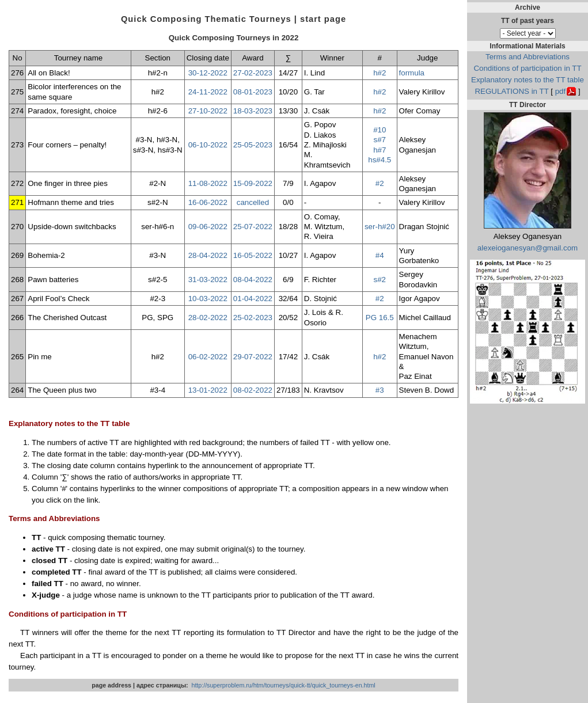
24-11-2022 (208, 92)
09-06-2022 (208, 227)
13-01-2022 (208, 390)
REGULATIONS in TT (511, 91)
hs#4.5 (380, 160)
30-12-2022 (208, 73)
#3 (380, 390)
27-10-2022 (208, 111)
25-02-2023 (253, 318)
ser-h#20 (380, 227)
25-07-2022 (253, 227)
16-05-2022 (253, 255)
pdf (561, 91)
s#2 (380, 280)
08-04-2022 (253, 280)
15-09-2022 (253, 183)
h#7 (380, 150)
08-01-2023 (253, 92)
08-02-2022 (253, 390)
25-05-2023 (253, 145)
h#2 (380, 73)
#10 (380, 130)
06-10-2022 (208, 145)
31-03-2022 (208, 280)
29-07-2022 (253, 357)
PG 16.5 (380, 318)
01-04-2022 (253, 299)
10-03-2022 (208, 299)
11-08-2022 (208, 183)
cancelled (253, 202)
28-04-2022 (208, 255)
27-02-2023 (253, 73)
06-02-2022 (208, 357)
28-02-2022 (208, 318)
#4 (380, 255)
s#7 (380, 140)
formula (412, 73)
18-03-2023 (253, 111)
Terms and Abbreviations (528, 57)
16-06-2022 (208, 202)
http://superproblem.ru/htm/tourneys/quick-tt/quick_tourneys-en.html (283, 685)
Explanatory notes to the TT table (528, 80)
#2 (380, 183)
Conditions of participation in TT (527, 68)
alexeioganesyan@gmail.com (528, 248)
